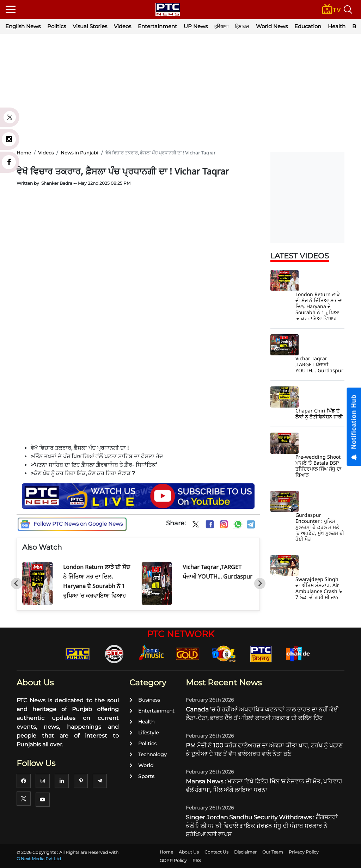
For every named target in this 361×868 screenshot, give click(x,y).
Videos (123, 26)
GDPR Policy (173, 860)
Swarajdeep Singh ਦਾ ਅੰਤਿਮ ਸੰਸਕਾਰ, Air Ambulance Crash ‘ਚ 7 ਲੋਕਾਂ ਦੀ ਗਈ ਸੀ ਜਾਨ (319, 588)
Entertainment (157, 26)
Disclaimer (245, 852)
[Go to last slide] (17, 583)
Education (308, 26)
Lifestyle (144, 733)
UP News (196, 26)
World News (272, 26)
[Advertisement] (180, 92)
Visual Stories (90, 26)
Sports (142, 776)
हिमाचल (242, 26)
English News (23, 26)
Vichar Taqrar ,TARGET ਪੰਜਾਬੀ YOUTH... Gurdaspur (319, 364)
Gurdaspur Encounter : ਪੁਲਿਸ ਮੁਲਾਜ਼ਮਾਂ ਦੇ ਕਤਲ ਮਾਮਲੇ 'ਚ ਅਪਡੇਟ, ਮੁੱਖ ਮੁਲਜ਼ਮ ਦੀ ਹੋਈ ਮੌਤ (320, 527)
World (141, 765)
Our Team (273, 852)
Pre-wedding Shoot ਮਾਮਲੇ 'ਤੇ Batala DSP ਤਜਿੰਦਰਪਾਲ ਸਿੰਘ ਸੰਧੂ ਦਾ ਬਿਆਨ (318, 466)
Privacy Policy (304, 852)
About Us (189, 852)
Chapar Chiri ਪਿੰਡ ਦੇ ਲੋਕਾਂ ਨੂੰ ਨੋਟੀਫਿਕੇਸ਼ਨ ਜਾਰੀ (319, 414)
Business (145, 700)
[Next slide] (260, 583)
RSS (197, 860)
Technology (148, 754)
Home (166, 852)
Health (337, 26)
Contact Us (216, 852)
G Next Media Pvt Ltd (39, 859)
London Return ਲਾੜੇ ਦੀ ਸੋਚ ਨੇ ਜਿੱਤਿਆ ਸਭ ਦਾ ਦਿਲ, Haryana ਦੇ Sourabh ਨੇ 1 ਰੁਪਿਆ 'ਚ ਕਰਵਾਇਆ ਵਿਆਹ (319, 306)
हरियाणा (221, 26)
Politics (57, 26)
